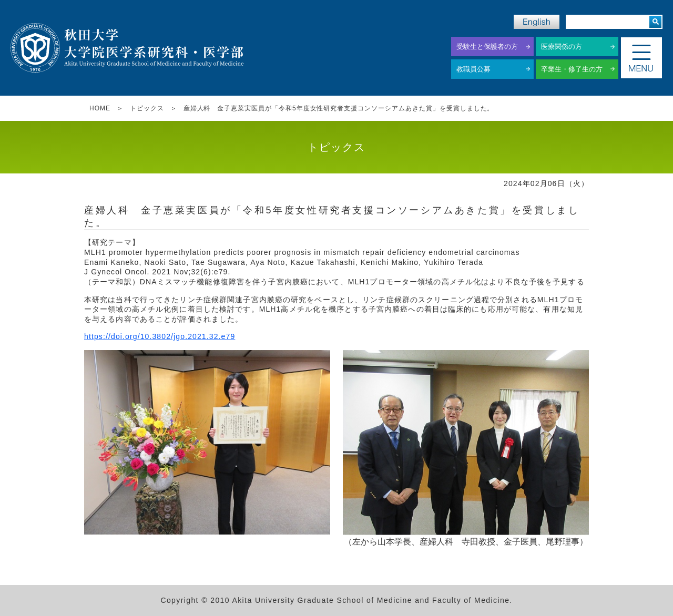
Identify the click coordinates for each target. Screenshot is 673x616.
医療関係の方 (562, 47)
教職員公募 (473, 69)
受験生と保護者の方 (487, 47)
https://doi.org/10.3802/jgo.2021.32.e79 (160, 336)
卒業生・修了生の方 (572, 69)
